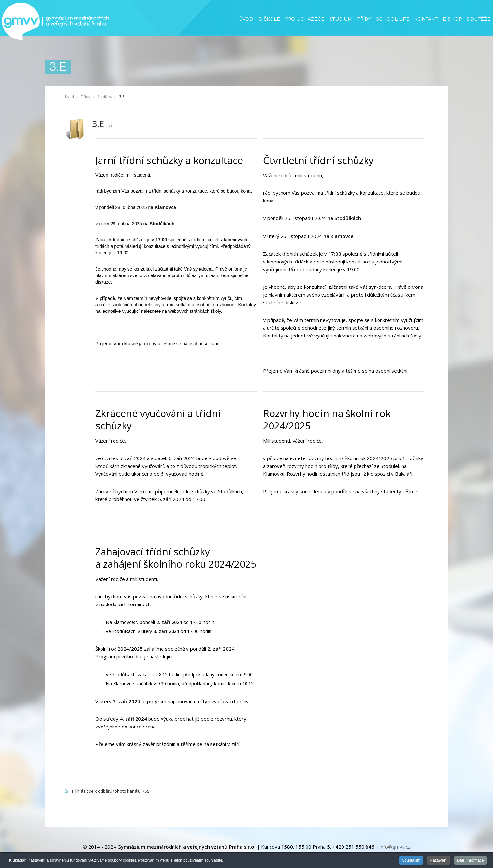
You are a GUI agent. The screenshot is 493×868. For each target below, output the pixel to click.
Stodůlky (105, 97)
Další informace (470, 861)
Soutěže (479, 19)
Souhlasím (411, 861)
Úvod (246, 19)
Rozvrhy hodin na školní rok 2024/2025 (327, 419)
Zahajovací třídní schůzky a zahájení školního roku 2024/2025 (176, 558)
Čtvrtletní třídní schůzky (318, 160)
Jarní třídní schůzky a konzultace (169, 160)
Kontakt (426, 19)
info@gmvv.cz (395, 847)
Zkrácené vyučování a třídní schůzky (158, 419)
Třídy (364, 19)
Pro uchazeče (305, 19)
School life (393, 19)
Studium (341, 19)
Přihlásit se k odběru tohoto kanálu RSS (246, 784)
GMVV (55, 21)
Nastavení (439, 861)
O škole (269, 19)
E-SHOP (452, 19)
